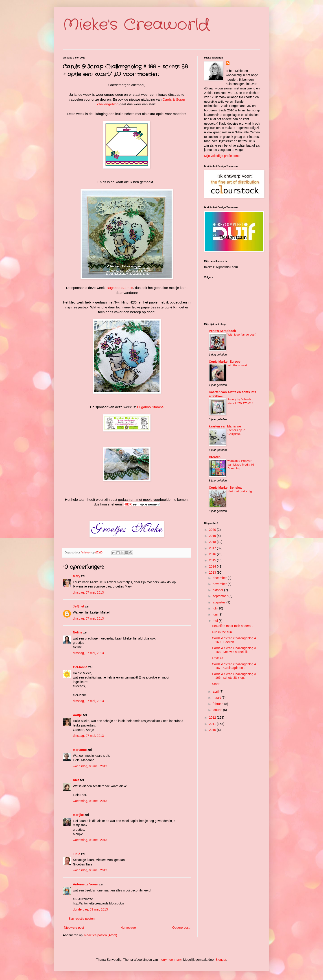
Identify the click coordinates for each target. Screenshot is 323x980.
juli (215, 608)
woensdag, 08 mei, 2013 (90, 766)
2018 (213, 542)
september (220, 596)
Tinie (76, 854)
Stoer (216, 684)
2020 (213, 530)
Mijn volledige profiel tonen (223, 156)
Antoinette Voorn (86, 884)
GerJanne (80, 667)
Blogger (221, 960)
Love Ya (218, 658)
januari (218, 710)
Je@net (79, 606)
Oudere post (181, 928)
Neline (78, 632)
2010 (213, 730)
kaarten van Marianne (225, 426)
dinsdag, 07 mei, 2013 (88, 592)
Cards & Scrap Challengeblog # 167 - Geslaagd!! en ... (234, 666)
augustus (219, 602)
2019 (213, 536)
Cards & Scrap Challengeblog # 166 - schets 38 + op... (234, 676)
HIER (128, 504)
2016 (213, 554)
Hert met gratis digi (240, 491)
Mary (77, 576)
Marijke (79, 815)
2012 (213, 718)
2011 (213, 724)
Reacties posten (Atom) (101, 935)
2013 (213, 572)
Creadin (215, 457)
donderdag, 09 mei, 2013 (90, 909)
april (216, 692)
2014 (213, 566)
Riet (76, 780)
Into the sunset (237, 365)
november (220, 584)
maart (217, 698)
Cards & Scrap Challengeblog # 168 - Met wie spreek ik (234, 650)
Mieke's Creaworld (136, 25)
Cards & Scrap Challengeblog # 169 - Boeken (234, 640)
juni (216, 614)
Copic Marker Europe (225, 362)
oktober (218, 590)
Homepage (128, 928)
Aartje (77, 715)
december (220, 578)
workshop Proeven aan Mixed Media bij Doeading (241, 465)
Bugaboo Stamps (120, 288)
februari (218, 704)
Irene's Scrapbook (222, 331)
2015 (213, 560)
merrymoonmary (170, 960)
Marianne (80, 750)
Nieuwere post (74, 928)
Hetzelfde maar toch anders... (233, 626)
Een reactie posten (82, 919)
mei (216, 621)
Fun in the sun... (223, 632)
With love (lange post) (242, 335)
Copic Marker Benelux (225, 488)
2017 (213, 548)
